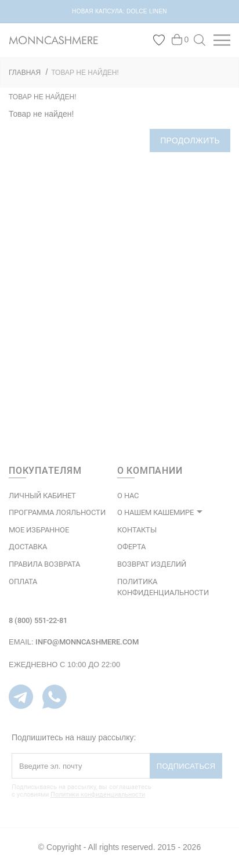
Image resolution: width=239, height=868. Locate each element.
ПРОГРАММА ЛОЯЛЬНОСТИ (57, 512)
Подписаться (186, 766)
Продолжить (190, 141)
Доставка (28, 547)
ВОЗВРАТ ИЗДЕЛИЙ (152, 564)
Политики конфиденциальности (98, 795)
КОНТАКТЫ (137, 530)
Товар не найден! (85, 73)
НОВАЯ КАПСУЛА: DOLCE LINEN (119, 11)
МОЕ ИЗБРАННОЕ (39, 530)
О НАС (128, 496)
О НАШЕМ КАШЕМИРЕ (155, 512)
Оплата (23, 581)
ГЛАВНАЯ (25, 73)
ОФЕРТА (131, 547)
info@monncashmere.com (87, 642)
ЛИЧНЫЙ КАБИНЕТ (42, 496)
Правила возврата (44, 564)
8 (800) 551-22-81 (38, 620)
